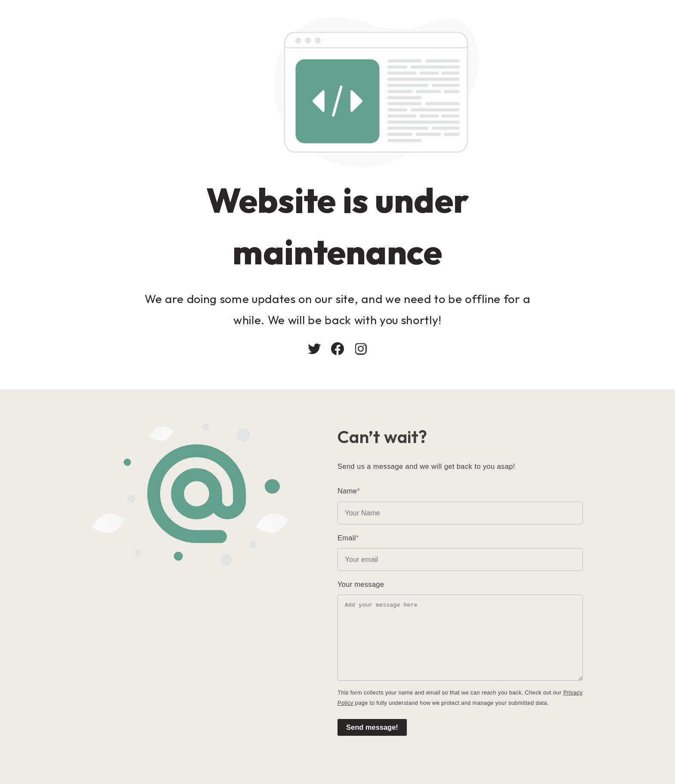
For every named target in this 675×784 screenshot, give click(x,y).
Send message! (372, 727)
